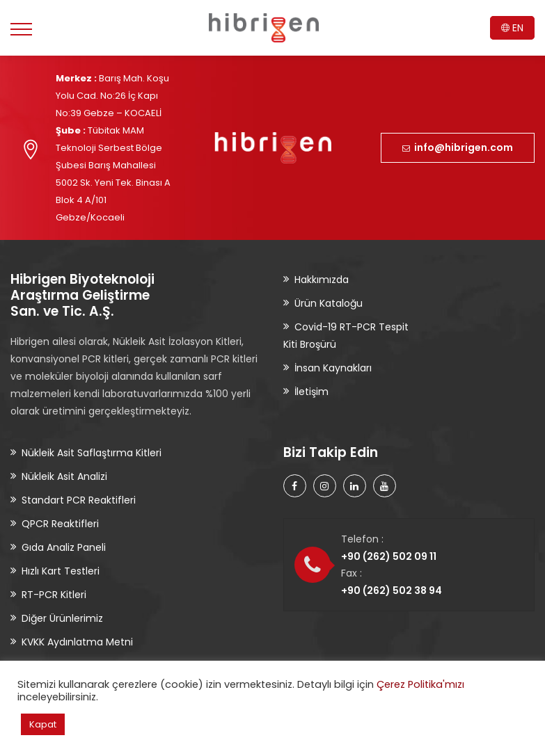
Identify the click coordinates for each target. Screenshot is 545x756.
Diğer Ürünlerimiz (62, 618)
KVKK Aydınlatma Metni (77, 642)
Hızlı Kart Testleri (61, 571)
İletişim (311, 392)
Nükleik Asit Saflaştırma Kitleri (92, 453)
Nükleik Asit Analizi (64, 476)
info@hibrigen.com (458, 147)
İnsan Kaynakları (333, 368)
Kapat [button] (43, 724)
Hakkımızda (322, 280)
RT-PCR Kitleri (54, 595)
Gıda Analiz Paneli (64, 547)
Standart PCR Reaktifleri (79, 500)
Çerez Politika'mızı (420, 684)
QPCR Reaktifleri (60, 524)
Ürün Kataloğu (329, 303)
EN (512, 28)
